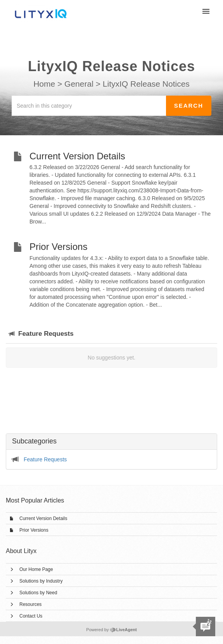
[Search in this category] (89, 106)
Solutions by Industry (41, 581)
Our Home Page (36, 569)
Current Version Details (43, 518)
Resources (30, 604)
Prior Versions (34, 530)
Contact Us (31, 616)
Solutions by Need (38, 593)
